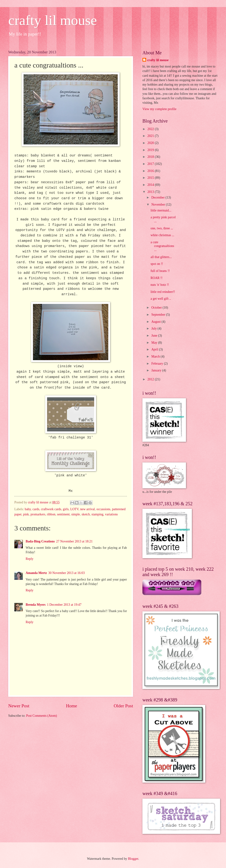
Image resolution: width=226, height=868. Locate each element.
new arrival (87, 509)
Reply (30, 559)
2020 (151, 143)
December (158, 197)
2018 (151, 157)
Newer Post (19, 706)
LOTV (74, 509)
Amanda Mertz (36, 573)
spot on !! (157, 264)
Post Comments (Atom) (42, 716)
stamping (98, 514)
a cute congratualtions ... (162, 246)
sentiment (63, 514)
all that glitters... (161, 257)
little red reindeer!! (163, 292)
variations (111, 514)
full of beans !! (160, 271)
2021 (151, 136)
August (156, 322)
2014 (151, 185)
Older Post (123, 706)
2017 (151, 164)
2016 (151, 171)
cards (36, 509)
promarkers (38, 514)
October (157, 308)
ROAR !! (156, 278)
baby (28, 509)
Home (71, 706)
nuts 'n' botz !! (160, 285)
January (157, 370)
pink (26, 514)
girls (66, 509)
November (159, 205)
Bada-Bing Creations (40, 541)
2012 (151, 379)
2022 (151, 129)
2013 (151, 192)
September (159, 315)
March (156, 356)
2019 (151, 150)
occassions (103, 509)
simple (76, 514)
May (155, 343)
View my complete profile (159, 109)
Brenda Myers (36, 605)
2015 (151, 178)
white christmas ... (162, 235)
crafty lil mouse (53, 20)
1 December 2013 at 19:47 (64, 605)
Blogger (133, 859)
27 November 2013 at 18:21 (75, 541)
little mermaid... (161, 210)
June (155, 336)
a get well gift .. (161, 299)
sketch (86, 514)
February (158, 364)
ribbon (51, 514)
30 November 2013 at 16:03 (67, 573)
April (155, 349)
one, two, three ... (162, 228)
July (154, 328)
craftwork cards (51, 509)
